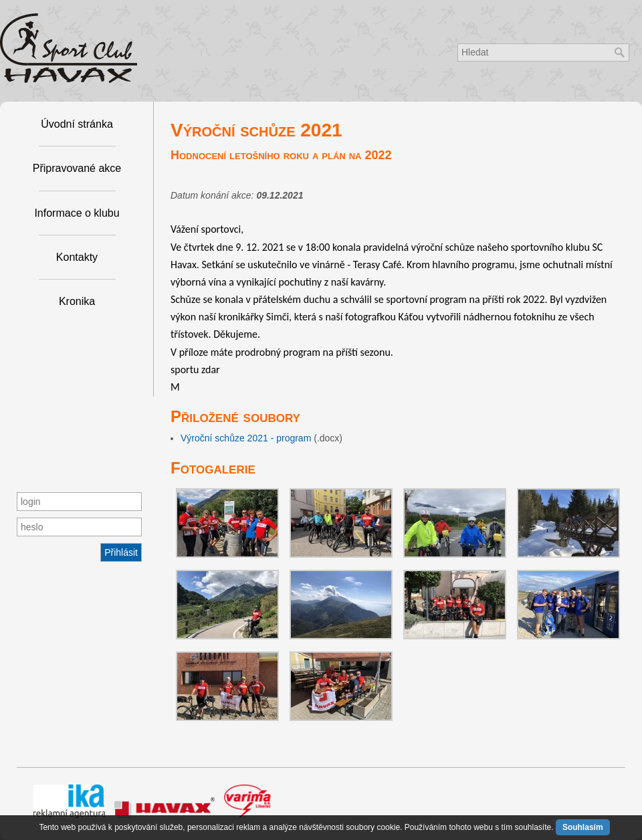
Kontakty (77, 257)
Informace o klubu (77, 213)
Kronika (77, 301)
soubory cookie (373, 827)
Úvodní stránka (77, 124)
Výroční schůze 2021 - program (246, 438)
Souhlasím (583, 827)
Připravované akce (77, 168)
